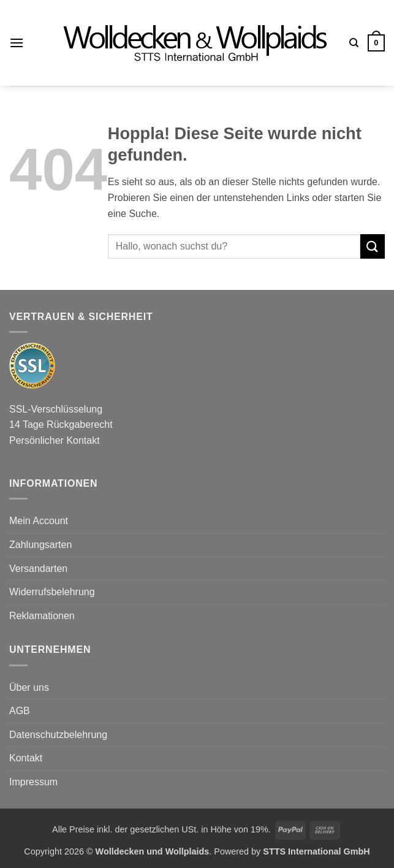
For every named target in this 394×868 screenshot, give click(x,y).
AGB (20, 711)
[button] (17, 43)
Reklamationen (42, 616)
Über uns (29, 687)
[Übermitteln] (373, 246)
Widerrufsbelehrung (52, 592)
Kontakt (26, 758)
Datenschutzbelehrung (58, 735)
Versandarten (38, 569)
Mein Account (39, 521)
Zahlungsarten (40, 545)
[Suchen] (354, 43)
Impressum (33, 782)
